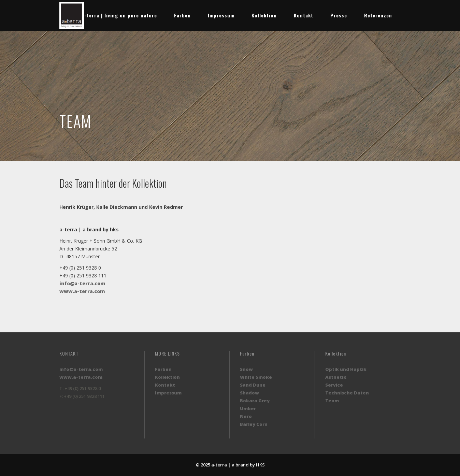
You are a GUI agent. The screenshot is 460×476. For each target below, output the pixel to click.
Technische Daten (347, 393)
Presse (339, 15)
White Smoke (256, 377)
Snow (246, 369)
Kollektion (264, 15)
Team (332, 401)
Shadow (249, 393)
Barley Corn (254, 424)
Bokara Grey (255, 401)
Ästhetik (336, 377)
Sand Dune (253, 385)
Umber (248, 408)
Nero (246, 416)
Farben (182, 15)
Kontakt (304, 15)
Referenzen (378, 15)
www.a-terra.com (82, 291)
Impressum (221, 15)
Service (334, 385)
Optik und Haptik (346, 369)
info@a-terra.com (82, 283)
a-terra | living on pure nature (119, 15)
